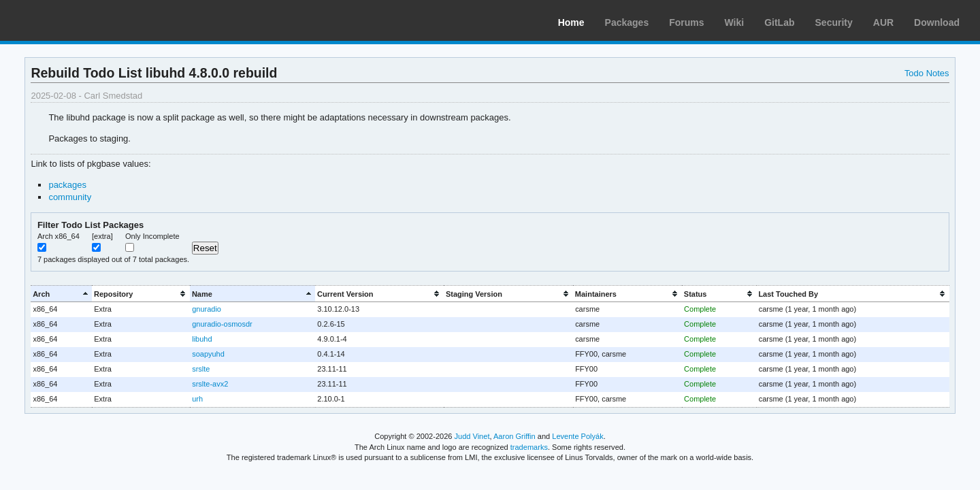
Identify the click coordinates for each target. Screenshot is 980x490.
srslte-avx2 (210, 384)
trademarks (529, 447)
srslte (201, 369)
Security (834, 22)
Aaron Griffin (514, 436)
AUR (883, 22)
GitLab (779, 22)
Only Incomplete (152, 236)
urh (197, 399)
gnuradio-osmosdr (222, 324)
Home (571, 22)
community (70, 197)
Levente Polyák (577, 436)
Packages (627, 22)
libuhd (202, 339)
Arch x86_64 (59, 236)
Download (937, 22)
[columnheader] (61, 294)
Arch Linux (75, 20)
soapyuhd (208, 354)
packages (67, 185)
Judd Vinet (472, 436)
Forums (686, 22)
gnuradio (207, 309)
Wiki (735, 22)
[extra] (102, 236)
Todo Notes (927, 73)
